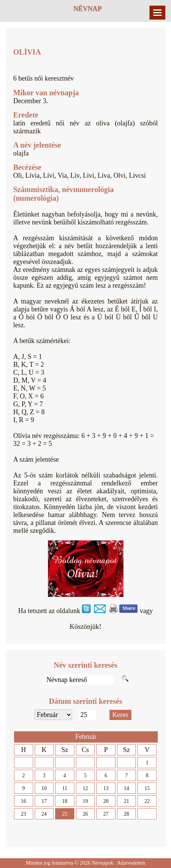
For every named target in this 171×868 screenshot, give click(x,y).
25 (65, 814)
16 (23, 801)
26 (85, 814)
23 (23, 814)
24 (44, 814)
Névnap (87, 9)
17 (44, 801)
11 (65, 788)
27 (106, 814)
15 (147, 788)
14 (126, 788)
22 (147, 801)
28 (126, 814)
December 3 (30, 101)
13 (106, 788)
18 (65, 801)
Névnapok (103, 863)
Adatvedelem (131, 863)
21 (126, 801)
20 (106, 801)
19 (85, 801)
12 (85, 788)
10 (44, 788)
